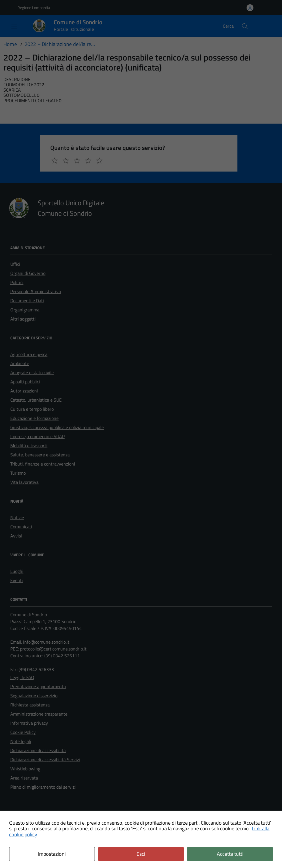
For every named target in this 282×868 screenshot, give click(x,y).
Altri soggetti (23, 319)
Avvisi (16, 536)
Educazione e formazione (34, 418)
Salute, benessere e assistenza (40, 455)
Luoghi (17, 571)
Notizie (17, 517)
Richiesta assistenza (30, 705)
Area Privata (22, 814)
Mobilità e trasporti (29, 446)
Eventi (17, 580)
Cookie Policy (23, 732)
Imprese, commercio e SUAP (37, 436)
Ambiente (20, 363)
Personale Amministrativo (36, 291)
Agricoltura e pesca (29, 354)
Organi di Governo (28, 273)
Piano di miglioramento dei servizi (43, 787)
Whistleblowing (25, 769)
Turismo (18, 473)
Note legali (21, 741)
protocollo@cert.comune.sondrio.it (53, 649)
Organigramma (25, 310)
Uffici (15, 264)
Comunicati (21, 527)
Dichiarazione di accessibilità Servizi (45, 760)
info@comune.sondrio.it (46, 642)
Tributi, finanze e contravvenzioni (43, 464)
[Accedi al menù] (10, 26)
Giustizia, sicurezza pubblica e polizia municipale (57, 427)
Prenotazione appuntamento (38, 686)
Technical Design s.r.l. (50, 847)
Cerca (228, 26)
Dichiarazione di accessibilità (38, 750)
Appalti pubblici (25, 382)
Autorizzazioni (24, 391)
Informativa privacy (29, 723)
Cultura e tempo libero (32, 409)
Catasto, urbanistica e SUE (36, 400)
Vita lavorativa (24, 482)
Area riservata (24, 778)
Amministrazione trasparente (39, 714)
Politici (17, 282)
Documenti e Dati (27, 301)
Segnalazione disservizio (34, 696)
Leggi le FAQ (22, 677)
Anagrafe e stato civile (32, 372)
